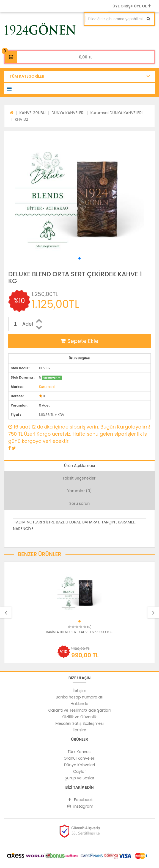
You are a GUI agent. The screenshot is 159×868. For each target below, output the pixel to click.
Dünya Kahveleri (79, 765)
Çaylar (79, 771)
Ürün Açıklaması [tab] (79, 466)
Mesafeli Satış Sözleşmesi (79, 723)
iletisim (79, 730)
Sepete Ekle (79, 341)
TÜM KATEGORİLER (27, 76)
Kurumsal (47, 387)
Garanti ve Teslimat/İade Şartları (79, 710)
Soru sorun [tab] (80, 503)
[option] (79, 612)
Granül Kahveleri (80, 758)
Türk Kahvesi (80, 752)
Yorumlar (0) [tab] (79, 491)
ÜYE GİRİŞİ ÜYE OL (132, 6)
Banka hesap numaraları (79, 697)
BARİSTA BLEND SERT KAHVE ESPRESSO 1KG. (79, 632)
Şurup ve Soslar (79, 778)
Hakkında (80, 704)
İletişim (79, 691)
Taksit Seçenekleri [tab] (79, 478)
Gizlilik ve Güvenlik (79, 717)
